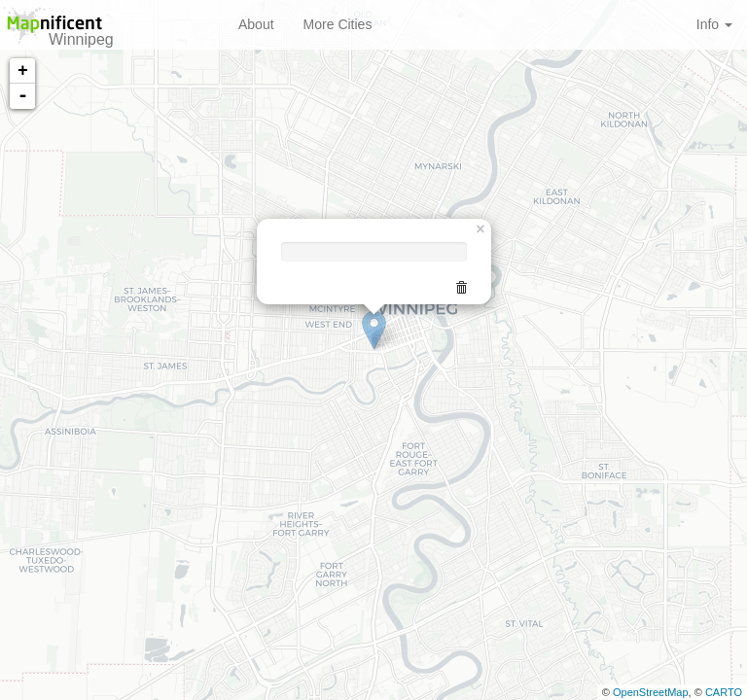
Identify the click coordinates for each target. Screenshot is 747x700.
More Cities (338, 24)
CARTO (724, 692)
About (256, 24)
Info (714, 24)
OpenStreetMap (651, 692)
